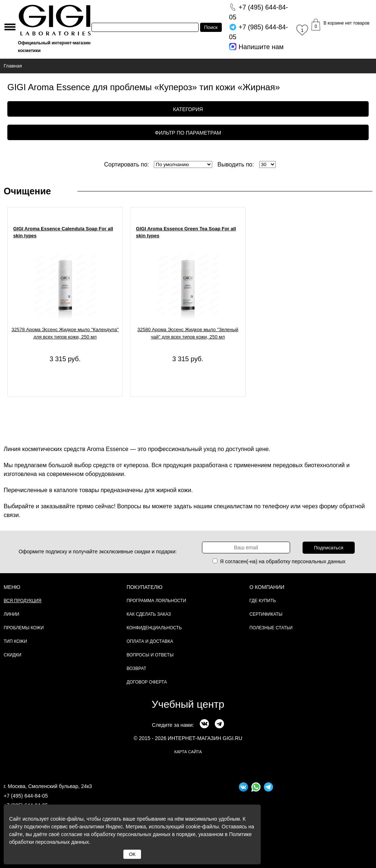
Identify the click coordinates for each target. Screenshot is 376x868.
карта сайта (188, 752)
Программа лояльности (156, 601)
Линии (11, 614)
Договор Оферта (147, 682)
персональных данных (319, 561)
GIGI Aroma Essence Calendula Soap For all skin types (63, 232)
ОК (132, 854)
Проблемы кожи (24, 628)
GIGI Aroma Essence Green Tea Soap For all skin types (186, 232)
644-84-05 (259, 12)
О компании (267, 587)
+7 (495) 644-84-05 (26, 796)
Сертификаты (266, 614)
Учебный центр (188, 704)
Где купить (263, 601)
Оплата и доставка (150, 641)
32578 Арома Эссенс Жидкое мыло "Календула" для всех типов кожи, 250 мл (65, 333)
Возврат (137, 669)
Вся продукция (23, 601)
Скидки (12, 655)
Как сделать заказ (149, 614)
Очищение (27, 191)
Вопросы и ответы (150, 655)
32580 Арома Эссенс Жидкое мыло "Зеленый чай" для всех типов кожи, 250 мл (188, 333)
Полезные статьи (271, 628)
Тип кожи (15, 641)
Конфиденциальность (154, 628)
